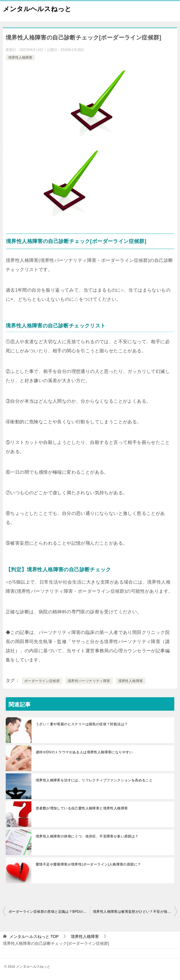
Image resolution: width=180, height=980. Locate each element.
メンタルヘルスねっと (37, 8)
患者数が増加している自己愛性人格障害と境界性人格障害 (82, 808)
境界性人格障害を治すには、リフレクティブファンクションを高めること (94, 780)
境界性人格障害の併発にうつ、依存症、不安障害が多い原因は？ (87, 836)
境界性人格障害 (20, 58)
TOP (34, 936)
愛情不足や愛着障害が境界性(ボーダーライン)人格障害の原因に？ (88, 864)
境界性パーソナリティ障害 (89, 681)
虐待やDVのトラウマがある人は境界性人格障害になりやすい (84, 752)
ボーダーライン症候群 (42, 681)
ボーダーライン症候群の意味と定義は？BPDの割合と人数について (49, 912)
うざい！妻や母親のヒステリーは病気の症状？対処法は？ (82, 724)
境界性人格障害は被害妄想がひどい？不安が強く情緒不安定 (135, 912)
